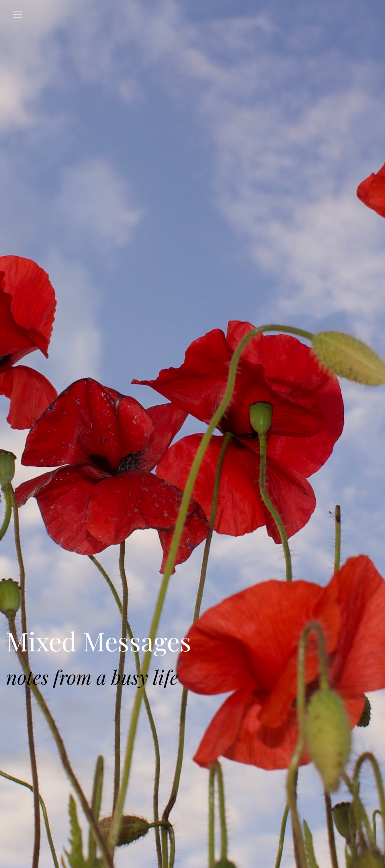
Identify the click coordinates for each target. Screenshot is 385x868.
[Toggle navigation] (18, 14)
